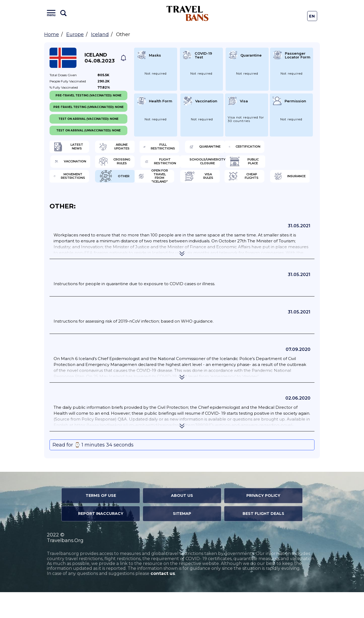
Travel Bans (188, 13)
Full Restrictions (214, 148)
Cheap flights (213, 201)
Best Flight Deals (263, 539)
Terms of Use (101, 521)
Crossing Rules (215, 166)
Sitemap (182, 539)
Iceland (100, 34)
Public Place (144, 183)
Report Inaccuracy (101, 539)
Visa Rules (141, 201)
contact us (163, 599)
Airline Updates (147, 148)
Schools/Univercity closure (80, 183)
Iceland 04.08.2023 (100, 58)
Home (52, 34)
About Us (182, 521)
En (312, 16)
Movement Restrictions (213, 183)
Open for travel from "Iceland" (78, 201)
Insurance (278, 201)
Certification (77, 166)
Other (274, 183)
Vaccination (144, 166)
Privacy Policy (263, 521)
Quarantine (280, 148)
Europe (75, 34)
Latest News (76, 148)
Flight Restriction (282, 166)
